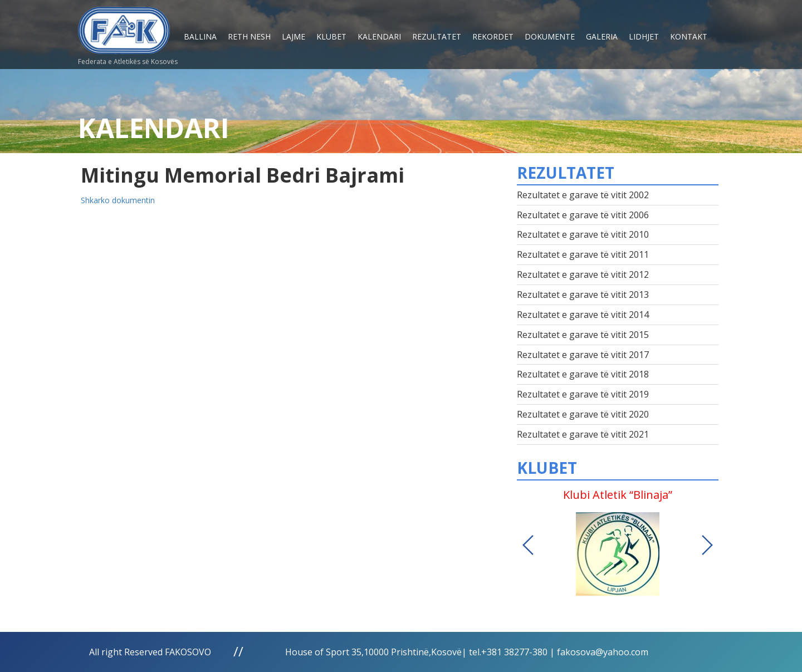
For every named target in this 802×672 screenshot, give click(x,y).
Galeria (602, 36)
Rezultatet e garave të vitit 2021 (583, 434)
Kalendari (379, 36)
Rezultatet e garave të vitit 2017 (583, 355)
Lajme (294, 36)
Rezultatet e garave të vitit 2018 (583, 374)
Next (707, 545)
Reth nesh (249, 36)
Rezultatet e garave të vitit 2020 (583, 414)
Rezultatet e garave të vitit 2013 (583, 295)
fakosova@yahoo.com (603, 652)
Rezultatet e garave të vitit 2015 (583, 335)
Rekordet (493, 36)
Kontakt (689, 36)
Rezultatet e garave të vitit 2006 (583, 215)
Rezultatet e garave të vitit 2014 (583, 315)
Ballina (200, 36)
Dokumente (550, 36)
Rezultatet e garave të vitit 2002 (583, 195)
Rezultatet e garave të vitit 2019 (583, 394)
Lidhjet (644, 36)
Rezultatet (437, 36)
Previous (528, 545)
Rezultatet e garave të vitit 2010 (583, 234)
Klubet (331, 36)
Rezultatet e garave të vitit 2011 (583, 254)
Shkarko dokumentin (118, 200)
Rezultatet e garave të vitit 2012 (583, 274)
